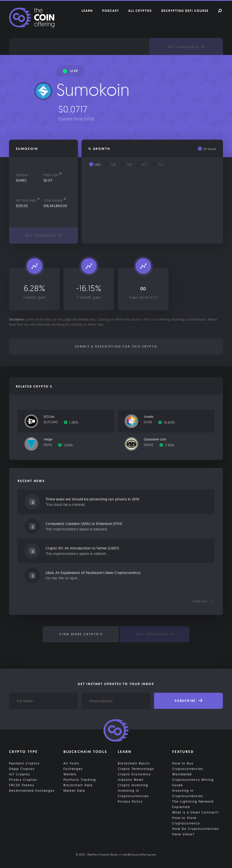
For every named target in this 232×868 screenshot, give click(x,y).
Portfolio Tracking (80, 780)
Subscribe (188, 701)
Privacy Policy (130, 801)
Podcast (111, 11)
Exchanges (73, 769)
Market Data (74, 791)
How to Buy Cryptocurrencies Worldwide (188, 769)
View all (203, 601)
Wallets (70, 774)
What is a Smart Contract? (196, 812)
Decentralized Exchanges (32, 791)
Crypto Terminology (136, 769)
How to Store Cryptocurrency (186, 821)
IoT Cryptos (20, 774)
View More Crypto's (81, 634)
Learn (87, 11)
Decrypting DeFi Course (185, 11)
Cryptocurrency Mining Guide (193, 782)
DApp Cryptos (22, 769)
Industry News (131, 780)
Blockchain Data (78, 785)
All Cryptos (140, 11)
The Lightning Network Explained (193, 804)
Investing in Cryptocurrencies (133, 793)
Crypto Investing (133, 785)
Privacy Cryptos (23, 780)
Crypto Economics (134, 774)
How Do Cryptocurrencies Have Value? (196, 831)
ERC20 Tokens (22, 785)
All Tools (71, 763)
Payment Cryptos (24, 763)
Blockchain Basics (134, 763)
